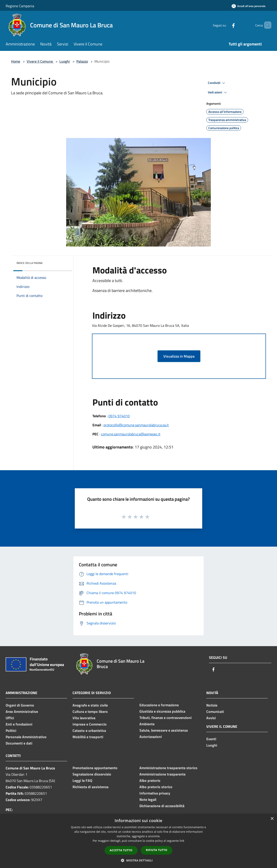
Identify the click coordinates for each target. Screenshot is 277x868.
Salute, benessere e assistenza (164, 730)
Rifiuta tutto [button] (157, 850)
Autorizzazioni (151, 737)
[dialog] (138, 841)
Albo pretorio (150, 780)
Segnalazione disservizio (92, 774)
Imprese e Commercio (90, 724)
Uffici (10, 718)
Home (16, 61)
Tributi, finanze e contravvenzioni (165, 718)
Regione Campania (20, 6)
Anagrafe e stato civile (90, 705)
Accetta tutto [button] (121, 850)
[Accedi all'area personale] (249, 6)
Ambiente (147, 724)
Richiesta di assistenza (90, 787)
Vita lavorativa (84, 718)
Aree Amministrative (22, 711)
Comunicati (215, 711)
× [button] (272, 819)
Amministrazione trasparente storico (168, 768)
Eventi (211, 739)
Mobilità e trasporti (88, 737)
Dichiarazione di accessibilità (162, 806)
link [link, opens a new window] (182, 841)
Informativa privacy (155, 793)
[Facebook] (226, 25)
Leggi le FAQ (82, 780)
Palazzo (82, 61)
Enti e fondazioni (19, 724)
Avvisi (211, 718)
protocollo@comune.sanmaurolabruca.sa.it (136, 425)
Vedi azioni (218, 92)
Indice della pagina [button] (29, 263)
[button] (138, 860)
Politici (11, 730)
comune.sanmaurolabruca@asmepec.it (131, 434)
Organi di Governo (20, 705)
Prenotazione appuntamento (95, 768)
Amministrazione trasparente (162, 774)
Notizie (212, 705)
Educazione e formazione (159, 705)
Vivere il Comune (40, 61)
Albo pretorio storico (156, 787)
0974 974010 (119, 416)
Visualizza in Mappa (179, 356)
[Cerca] (266, 25)
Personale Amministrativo (26, 737)
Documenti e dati (19, 743)
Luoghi (65, 61)
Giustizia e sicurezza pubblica (162, 711)
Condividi (217, 83)
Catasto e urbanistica (89, 730)
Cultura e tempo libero (90, 711)
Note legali (148, 799)
